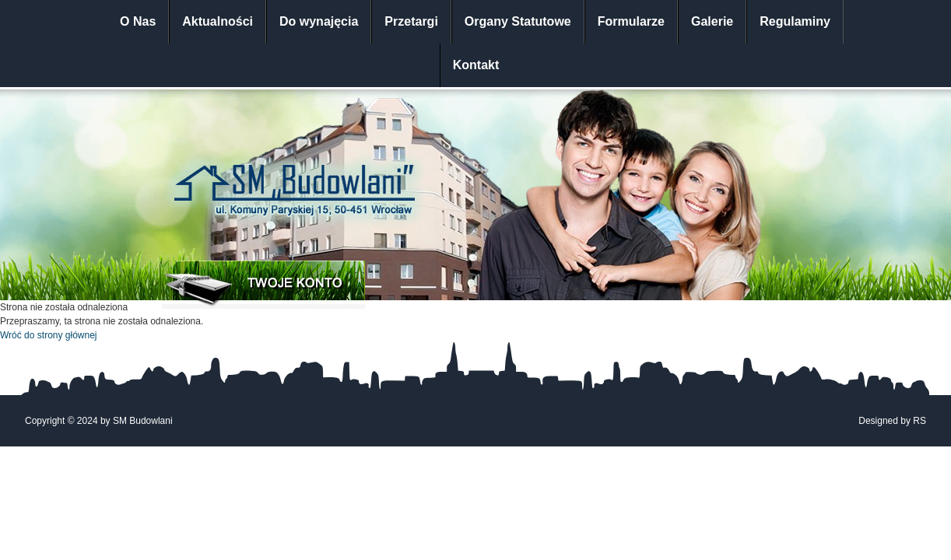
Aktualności (218, 21)
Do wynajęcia (319, 21)
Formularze (631, 21)
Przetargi (411, 21)
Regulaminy (795, 21)
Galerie (712, 21)
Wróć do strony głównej (49, 335)
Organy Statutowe (518, 21)
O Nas (138, 21)
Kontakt (476, 65)
